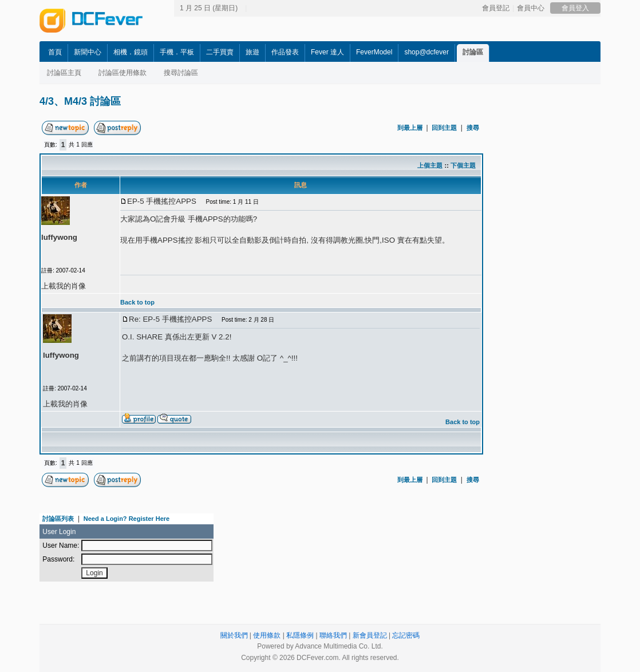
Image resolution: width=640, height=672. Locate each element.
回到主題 (444, 128)
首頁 (55, 52)
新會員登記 (370, 635)
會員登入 (575, 8)
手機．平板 (177, 52)
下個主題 (463, 165)
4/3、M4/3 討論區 (80, 101)
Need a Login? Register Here (127, 519)
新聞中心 (88, 52)
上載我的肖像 (64, 286)
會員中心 (531, 8)
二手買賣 (220, 52)
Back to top (137, 302)
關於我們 (234, 635)
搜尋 (473, 128)
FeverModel (374, 52)
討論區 (473, 52)
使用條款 (267, 635)
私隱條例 (300, 635)
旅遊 (252, 52)
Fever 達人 (327, 52)
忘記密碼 (406, 635)
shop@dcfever (426, 52)
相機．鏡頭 (131, 52)
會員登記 (496, 8)
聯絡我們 (333, 635)
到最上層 (410, 128)
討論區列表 (58, 519)
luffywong (59, 237)
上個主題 (430, 165)
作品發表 (285, 52)
